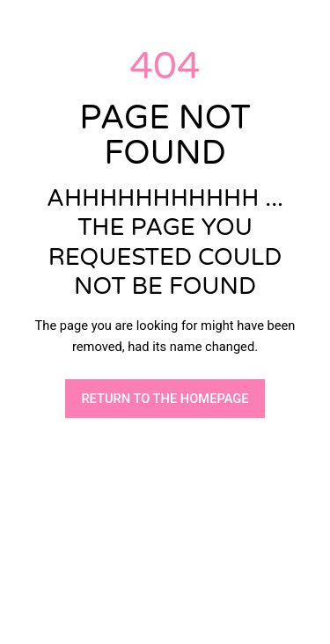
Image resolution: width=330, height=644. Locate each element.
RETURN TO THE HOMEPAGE (165, 399)
